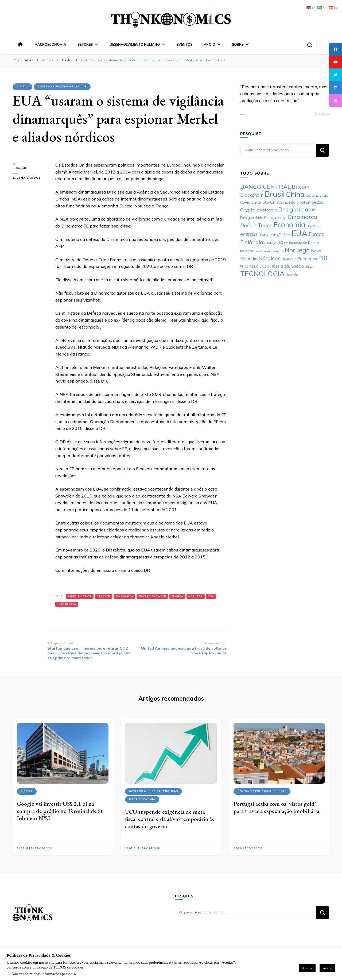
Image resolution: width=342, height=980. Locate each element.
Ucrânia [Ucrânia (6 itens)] (292, 275)
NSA (211, 596)
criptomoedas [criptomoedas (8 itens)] (310, 202)
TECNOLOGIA (67, 604)
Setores (85, 44)
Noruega (196, 596)
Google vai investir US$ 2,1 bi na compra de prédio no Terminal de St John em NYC (60, 811)
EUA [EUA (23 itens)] (300, 233)
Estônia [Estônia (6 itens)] (285, 235)
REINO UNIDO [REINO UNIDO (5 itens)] (259, 267)
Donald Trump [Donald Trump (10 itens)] (256, 225)
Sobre (238, 44)
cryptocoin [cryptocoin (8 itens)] (267, 210)
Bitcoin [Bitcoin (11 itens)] (301, 187)
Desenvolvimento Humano (135, 44)
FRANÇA (177, 596)
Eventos (184, 44)
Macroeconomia (50, 44)
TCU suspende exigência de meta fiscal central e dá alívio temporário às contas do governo (170, 819)
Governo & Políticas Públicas (62, 86)
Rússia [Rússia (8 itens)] (277, 266)
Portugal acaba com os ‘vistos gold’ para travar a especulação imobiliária (276, 807)
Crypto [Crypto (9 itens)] (248, 210)
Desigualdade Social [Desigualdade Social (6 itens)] (257, 218)
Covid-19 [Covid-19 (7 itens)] (248, 202)
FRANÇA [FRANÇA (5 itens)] (270, 243)
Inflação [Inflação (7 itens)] (247, 251)
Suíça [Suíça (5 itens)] (309, 267)
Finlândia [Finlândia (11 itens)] (252, 242)
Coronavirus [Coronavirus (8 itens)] (317, 195)
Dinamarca (124, 596)
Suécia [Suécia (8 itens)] (298, 266)
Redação (19, 168)
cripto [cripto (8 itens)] (263, 202)
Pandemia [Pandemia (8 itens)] (307, 258)
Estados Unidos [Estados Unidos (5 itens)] (268, 235)
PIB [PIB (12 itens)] (323, 258)
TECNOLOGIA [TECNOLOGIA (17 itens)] (262, 273)
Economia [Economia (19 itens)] (289, 225)
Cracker (104, 596)
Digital (22, 86)
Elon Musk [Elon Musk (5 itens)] (313, 226)
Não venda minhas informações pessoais (43, 974)
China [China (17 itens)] (295, 194)
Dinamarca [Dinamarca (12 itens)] (302, 217)
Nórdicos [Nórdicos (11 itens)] (269, 258)
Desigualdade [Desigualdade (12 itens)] (297, 209)
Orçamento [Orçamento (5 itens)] (289, 259)
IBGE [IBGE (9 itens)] (283, 242)
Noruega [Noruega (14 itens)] (297, 250)
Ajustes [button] (307, 968)
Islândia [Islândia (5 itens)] (279, 251)
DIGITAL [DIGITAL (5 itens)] (281, 218)
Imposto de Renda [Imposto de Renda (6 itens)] (304, 243)
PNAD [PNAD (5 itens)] (244, 267)
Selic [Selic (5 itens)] (287, 267)
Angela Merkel (80, 596)
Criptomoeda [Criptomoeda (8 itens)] (283, 202)
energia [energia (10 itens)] (248, 234)
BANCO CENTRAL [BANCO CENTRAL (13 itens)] (265, 187)
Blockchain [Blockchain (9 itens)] (252, 195)
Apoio (209, 44)
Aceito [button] (327, 968)
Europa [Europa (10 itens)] (317, 234)
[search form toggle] (310, 45)
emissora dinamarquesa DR (87, 192)
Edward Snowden (152, 596)
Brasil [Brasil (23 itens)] (275, 194)
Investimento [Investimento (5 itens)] (264, 251)
